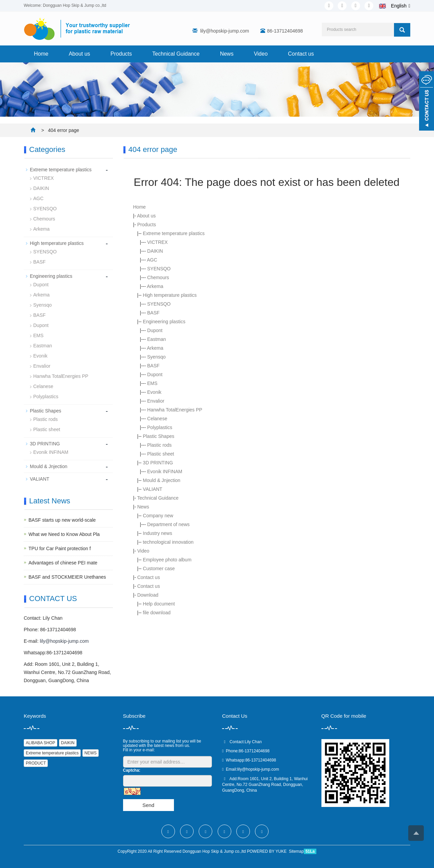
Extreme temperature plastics (174, 233)
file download (157, 613)
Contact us (301, 54)
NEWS (91, 753)
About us (80, 54)
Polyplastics (160, 427)
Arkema (155, 286)
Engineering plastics (164, 322)
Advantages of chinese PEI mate (63, 563)
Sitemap (296, 851)
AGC (152, 260)
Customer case (159, 568)
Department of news (168, 524)
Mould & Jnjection (162, 480)
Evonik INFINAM (165, 471)
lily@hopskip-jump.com (224, 31)
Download (148, 595)
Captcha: (132, 770)
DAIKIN (155, 251)
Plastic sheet (161, 454)
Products (121, 54)
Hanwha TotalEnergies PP (175, 410)
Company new (158, 516)
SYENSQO (159, 269)
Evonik (154, 392)
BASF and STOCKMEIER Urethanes (67, 577)
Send (148, 805)
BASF (153, 313)
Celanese (157, 419)
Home (41, 54)
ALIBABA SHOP (41, 743)
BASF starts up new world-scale (62, 520)
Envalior (156, 401)
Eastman (156, 339)
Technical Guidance (176, 54)
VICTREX (157, 242)
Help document (159, 604)
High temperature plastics (170, 295)
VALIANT (152, 489)
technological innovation (168, 542)
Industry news (157, 533)
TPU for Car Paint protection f (60, 548)
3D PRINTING (158, 463)
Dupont (155, 330)
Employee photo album (167, 560)
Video (261, 54)
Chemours (158, 277)
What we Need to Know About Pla (64, 534)
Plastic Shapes (159, 436)
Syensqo (156, 357)
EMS (152, 383)
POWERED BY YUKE (267, 851)
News (227, 54)
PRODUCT (36, 763)
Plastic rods (159, 445)
